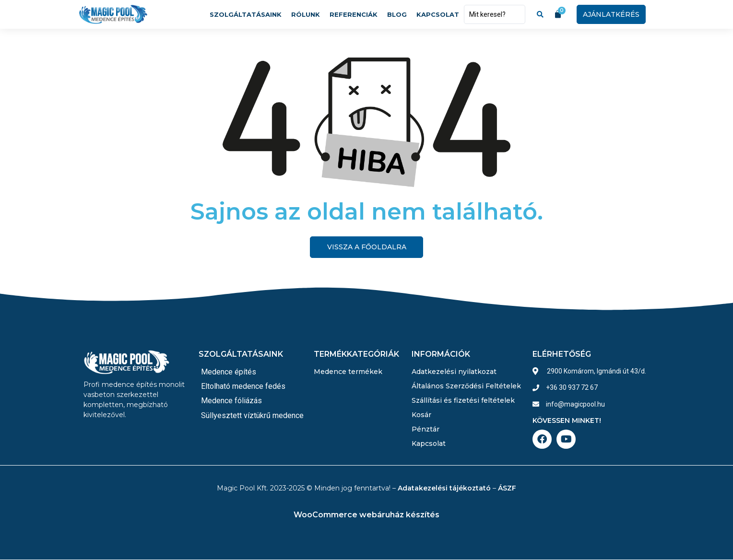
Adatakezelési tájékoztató (444, 488)
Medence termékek (348, 372)
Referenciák (354, 14)
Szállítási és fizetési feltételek (463, 400)
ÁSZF (507, 488)
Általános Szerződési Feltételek (466, 386)
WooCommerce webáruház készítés (366, 515)
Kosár (421, 415)
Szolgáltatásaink (246, 14)
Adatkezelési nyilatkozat (454, 372)
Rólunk (306, 14)
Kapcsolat (438, 14)
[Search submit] (540, 14)
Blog (397, 14)
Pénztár (426, 429)
